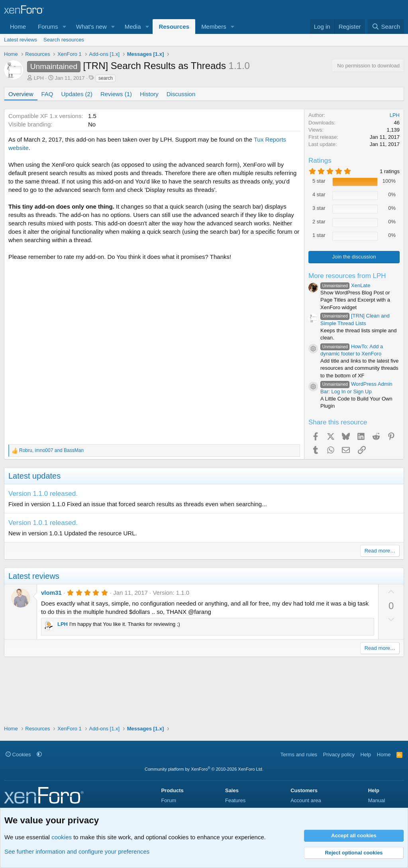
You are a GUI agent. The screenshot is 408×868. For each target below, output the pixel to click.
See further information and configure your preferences (77, 851)
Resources (174, 27)
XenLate (345, 285)
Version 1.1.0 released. (43, 494)
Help (366, 755)
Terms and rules (299, 755)
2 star (319, 222)
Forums (48, 27)
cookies (62, 837)
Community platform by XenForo (204, 769)
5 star (319, 181)
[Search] (386, 27)
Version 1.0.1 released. (43, 523)
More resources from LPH (347, 276)
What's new (91, 27)
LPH (39, 78)
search (106, 78)
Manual (377, 800)
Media (133, 27)
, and (51, 450)
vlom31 (51, 593)
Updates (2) (77, 94)
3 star (319, 208)
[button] (65, 27)
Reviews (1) (116, 94)
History (149, 94)
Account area (306, 800)
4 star (319, 194)
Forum (169, 800)
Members (214, 27)
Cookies (18, 755)
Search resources (64, 40)
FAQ (47, 94)
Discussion (181, 94)
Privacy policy (339, 755)
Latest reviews (21, 40)
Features (235, 800)
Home (18, 27)
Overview (21, 94)
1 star (319, 235)
